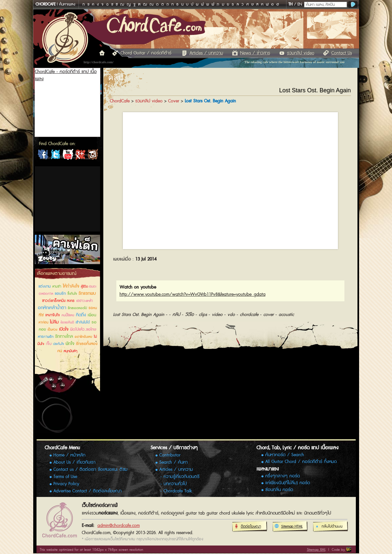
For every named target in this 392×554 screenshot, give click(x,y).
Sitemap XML (316, 550)
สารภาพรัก (46, 337)
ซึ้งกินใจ (72, 294)
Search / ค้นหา (174, 462)
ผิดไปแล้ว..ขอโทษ (83, 329)
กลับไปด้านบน (329, 527)
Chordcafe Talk (178, 491)
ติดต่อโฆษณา (247, 527)
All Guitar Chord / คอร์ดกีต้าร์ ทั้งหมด (301, 462)
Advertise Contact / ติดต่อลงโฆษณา (87, 491)
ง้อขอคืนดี (67, 322)
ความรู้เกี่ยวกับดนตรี (181, 477)
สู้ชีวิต (85, 287)
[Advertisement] (67, 199)
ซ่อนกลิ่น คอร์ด (279, 490)
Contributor (170, 455)
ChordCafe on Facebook (43, 156)
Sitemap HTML (289, 527)
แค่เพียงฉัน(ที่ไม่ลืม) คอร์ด (288, 483)
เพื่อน (92, 315)
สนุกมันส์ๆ (71, 351)
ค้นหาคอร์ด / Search (285, 455)
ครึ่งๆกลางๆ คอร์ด (283, 476)
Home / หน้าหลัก (69, 455)
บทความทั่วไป (175, 484)
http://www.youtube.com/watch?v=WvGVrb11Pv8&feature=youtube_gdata (193, 294)
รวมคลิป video (301, 53)
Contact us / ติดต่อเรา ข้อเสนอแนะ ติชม (90, 470)
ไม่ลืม (54, 322)
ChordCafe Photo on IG (93, 156)
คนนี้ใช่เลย (68, 315)
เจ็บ (49, 344)
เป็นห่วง (52, 330)
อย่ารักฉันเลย (83, 337)
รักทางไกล (64, 337)
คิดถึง (81, 315)
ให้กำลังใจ (71, 286)
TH (290, 4)
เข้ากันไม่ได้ (83, 322)
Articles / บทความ (206, 53)
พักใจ (70, 344)
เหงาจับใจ (53, 315)
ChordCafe (120, 101)
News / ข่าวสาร (255, 53)
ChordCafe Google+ (80, 156)
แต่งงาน (44, 286)
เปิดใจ (64, 329)
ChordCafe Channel (68, 156)
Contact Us (342, 53)
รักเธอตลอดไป (77, 308)
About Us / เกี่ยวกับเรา (74, 462)
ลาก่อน (43, 322)
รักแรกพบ (87, 293)
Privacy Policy (66, 484)
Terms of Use (65, 477)
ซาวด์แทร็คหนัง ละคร (58, 301)
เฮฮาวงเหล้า (85, 301)
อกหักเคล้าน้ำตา (52, 308)
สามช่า (57, 286)
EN (300, 4)
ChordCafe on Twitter (55, 156)
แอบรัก (60, 294)
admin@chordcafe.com (119, 526)
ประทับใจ (58, 344)
